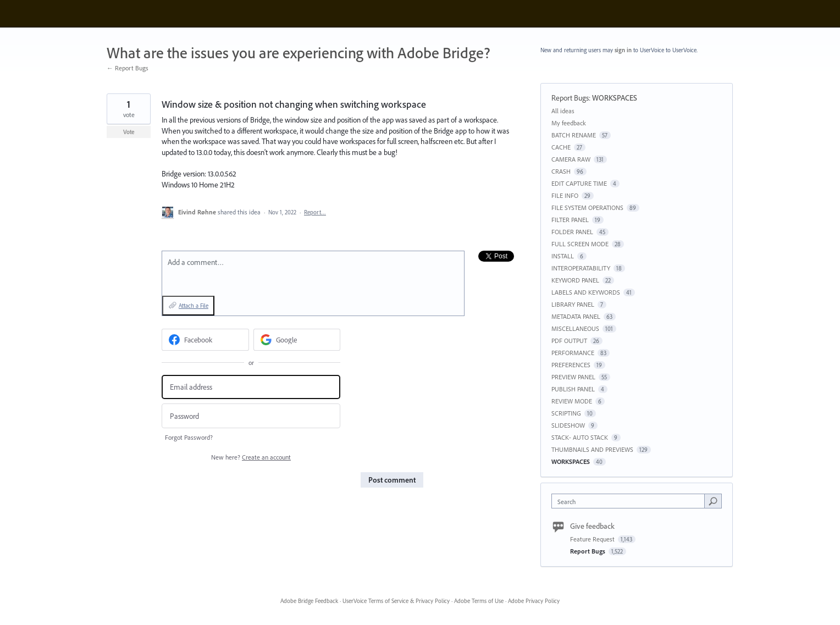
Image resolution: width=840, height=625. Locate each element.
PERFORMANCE (573, 353)
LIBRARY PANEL (573, 304)
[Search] (713, 501)
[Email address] (251, 387)
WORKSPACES (615, 98)
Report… (315, 212)
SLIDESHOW (568, 425)
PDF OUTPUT (569, 341)
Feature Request (593, 539)
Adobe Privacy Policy (534, 601)
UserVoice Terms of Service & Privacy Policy (396, 601)
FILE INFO (565, 195)
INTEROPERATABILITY (581, 268)
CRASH (561, 171)
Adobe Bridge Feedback (309, 601)
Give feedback (592, 526)
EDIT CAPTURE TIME (579, 183)
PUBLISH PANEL (573, 389)
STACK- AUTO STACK (580, 437)
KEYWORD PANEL (575, 280)
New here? (251, 457)
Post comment (392, 480)
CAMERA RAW (571, 159)
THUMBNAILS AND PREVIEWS (592, 449)
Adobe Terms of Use (479, 601)
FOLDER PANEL (572, 232)
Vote (129, 132)
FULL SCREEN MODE (580, 244)
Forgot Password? (189, 437)
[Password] (251, 416)
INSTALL (563, 256)
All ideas (563, 111)
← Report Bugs (128, 68)
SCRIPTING (566, 413)
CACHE (561, 147)
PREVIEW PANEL (573, 377)
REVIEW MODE (572, 401)
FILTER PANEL (570, 220)
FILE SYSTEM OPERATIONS (587, 208)
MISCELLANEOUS (575, 328)
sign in (623, 50)
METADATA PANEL (576, 316)
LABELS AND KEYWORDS (586, 292)
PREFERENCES (571, 365)
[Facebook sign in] (205, 340)
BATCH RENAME (574, 135)
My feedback (569, 123)
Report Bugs (570, 98)
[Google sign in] (297, 340)
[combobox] (631, 501)
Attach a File (194, 306)
